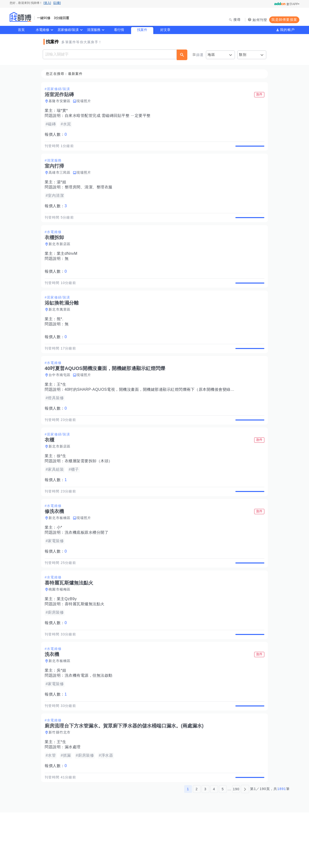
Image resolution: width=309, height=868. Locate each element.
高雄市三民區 (61, 178)
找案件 (142, 30)
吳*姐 (63, 715)
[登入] (47, 3)
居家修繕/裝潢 (68, 30)
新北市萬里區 (61, 326)
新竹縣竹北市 (61, 783)
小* (61, 561)
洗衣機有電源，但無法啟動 (90, 720)
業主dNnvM (69, 265)
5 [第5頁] (223, 845)
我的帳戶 (287, 30)
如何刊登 (260, 20)
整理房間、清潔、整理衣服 (90, 193)
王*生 (63, 407)
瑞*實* (64, 111)
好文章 (165, 30)
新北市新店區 (61, 255)
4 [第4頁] (214, 845)
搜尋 (237, 20)
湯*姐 (63, 188)
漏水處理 (74, 797)
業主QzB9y (68, 638)
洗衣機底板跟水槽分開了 (88, 566)
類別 (243, 55)
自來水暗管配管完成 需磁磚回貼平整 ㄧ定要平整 (109, 116)
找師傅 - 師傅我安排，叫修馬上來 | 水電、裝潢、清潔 (21, 17)
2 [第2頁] (197, 845)
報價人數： (57, 135)
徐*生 (63, 484)
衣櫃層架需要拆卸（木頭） (90, 489)
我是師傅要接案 (284, 20)
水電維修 (42, 30)
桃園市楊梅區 (61, 628)
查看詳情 (248, 149)
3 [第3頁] (205, 845)
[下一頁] (245, 845)
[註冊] (57, 3)
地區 (211, 55)
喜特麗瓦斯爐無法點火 (86, 643)
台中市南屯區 (61, 397)
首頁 (21, 30)
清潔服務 (94, 30)
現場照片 (85, 101)
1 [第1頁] (188, 845)
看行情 (119, 30)
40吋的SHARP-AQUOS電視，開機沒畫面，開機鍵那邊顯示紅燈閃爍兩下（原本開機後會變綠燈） (153, 412)
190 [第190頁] (236, 845)
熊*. (62, 336)
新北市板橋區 (61, 551)
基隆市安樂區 (61, 101)
